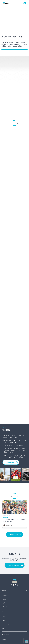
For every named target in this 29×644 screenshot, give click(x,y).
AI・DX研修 (6, 624)
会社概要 (5, 599)
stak (4, 617)
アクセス (5, 607)
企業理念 (5, 595)
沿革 (4, 603)
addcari (5, 620)
